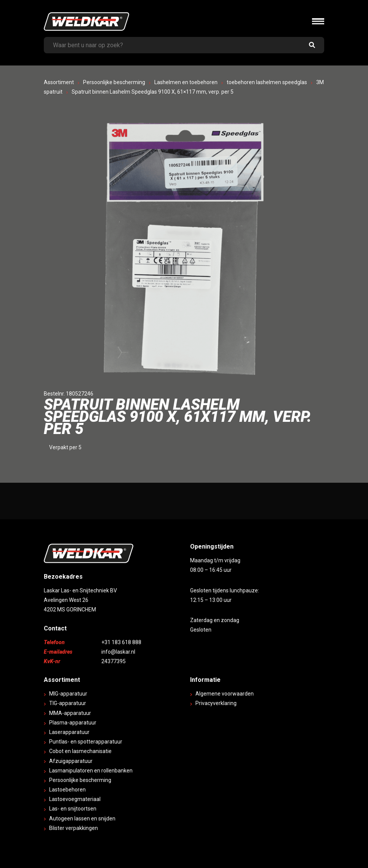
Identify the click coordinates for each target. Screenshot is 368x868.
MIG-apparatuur (68, 694)
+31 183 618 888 (121, 642)
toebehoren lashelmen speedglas (267, 82)
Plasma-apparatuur (73, 723)
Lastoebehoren (67, 790)
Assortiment (59, 82)
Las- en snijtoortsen (73, 809)
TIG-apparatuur (68, 703)
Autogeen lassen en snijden (82, 819)
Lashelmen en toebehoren (186, 82)
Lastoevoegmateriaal (75, 799)
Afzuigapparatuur (71, 761)
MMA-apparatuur (70, 713)
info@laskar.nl (118, 652)
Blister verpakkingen (74, 828)
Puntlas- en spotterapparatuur (86, 742)
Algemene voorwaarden (225, 694)
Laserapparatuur (69, 732)
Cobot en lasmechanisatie (80, 751)
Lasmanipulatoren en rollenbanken (91, 771)
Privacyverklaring (216, 703)
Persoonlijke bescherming (114, 82)
